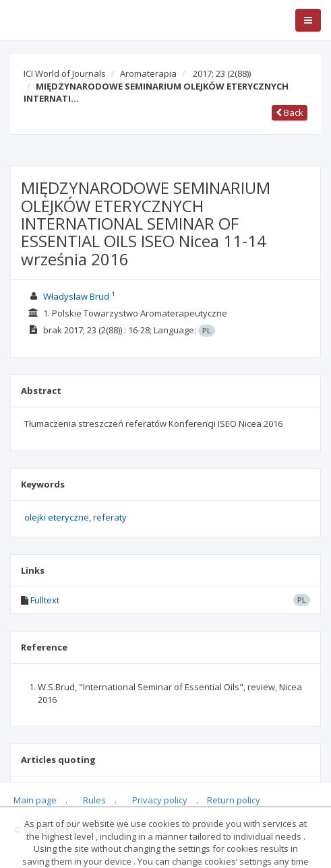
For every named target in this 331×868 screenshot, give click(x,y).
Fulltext (45, 600)
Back (290, 112)
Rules (94, 800)
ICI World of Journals (65, 73)
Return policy (234, 800)
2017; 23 (222, 73)
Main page (35, 800)
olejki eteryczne (57, 517)
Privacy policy (160, 800)
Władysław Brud (76, 296)
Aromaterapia (148, 73)
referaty (110, 517)
